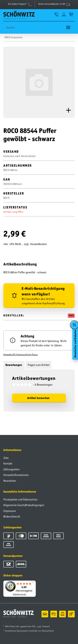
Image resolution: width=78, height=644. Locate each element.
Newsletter (10, 481)
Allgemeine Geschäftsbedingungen (24, 505)
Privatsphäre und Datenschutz (20, 499)
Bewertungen (14, 365)
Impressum (10, 511)
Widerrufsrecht (12, 516)
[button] (56, 14)
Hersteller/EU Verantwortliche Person (21, 354)
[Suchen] (33, 28)
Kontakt (8, 463)
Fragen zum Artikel (39, 365)
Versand (46, 626)
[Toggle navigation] (68, 28)
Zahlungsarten (11, 469)
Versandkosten (38, 244)
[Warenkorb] (71, 14)
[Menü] (33, 583)
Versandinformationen (16, 475)
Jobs (6, 458)
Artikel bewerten (38, 398)
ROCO (71, 316)
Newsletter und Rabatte (75, 344)
